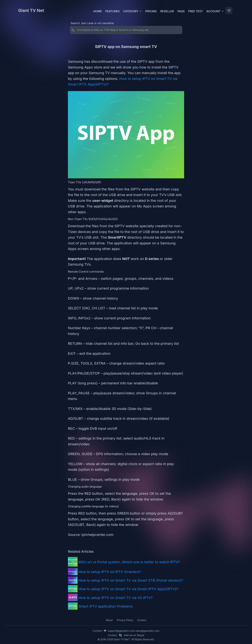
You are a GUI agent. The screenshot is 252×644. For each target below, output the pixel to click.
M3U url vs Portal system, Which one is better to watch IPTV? (129, 562)
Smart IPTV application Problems (106, 606)
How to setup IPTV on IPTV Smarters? (110, 572)
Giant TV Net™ (122, 639)
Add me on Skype (134, 635)
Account (215, 11)
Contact (142, 620)
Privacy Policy (125, 620)
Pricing (151, 11)
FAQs (181, 11)
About (109, 620)
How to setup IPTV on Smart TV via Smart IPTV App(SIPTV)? (128, 589)
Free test (195, 11)
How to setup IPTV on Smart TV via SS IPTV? (115, 598)
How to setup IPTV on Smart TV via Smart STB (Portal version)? (131, 580)
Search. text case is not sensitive (92, 23)
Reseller (167, 11)
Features (113, 11)
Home (97, 11)
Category (133, 11)
